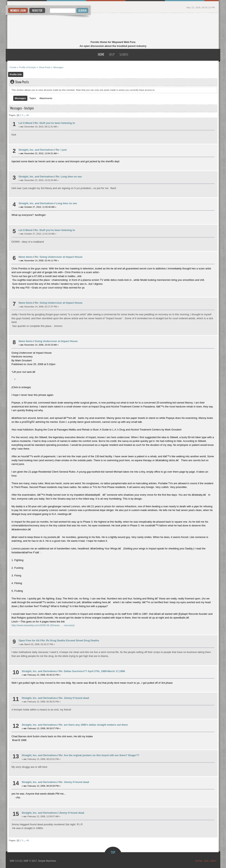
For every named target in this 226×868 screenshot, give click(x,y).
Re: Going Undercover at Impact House (59, 257)
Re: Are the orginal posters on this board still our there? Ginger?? (99, 755)
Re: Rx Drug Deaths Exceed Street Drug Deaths (70, 640)
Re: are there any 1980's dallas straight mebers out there (93, 725)
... (25, 115)
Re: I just (61, 150)
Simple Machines (47, 861)
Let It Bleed (25, 123)
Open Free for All (29, 640)
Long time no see (66, 203)
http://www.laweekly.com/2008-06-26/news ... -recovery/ (43, 625)
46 (27, 115)
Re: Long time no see (69, 177)
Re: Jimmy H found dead (74, 698)
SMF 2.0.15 (16, 861)
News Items (26, 257)
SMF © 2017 (30, 861)
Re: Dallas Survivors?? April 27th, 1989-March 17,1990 (92, 671)
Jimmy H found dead (72, 813)
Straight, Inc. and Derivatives (36, 150)
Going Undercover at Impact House (56, 341)
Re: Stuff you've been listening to (55, 123)
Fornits (113, 27)
